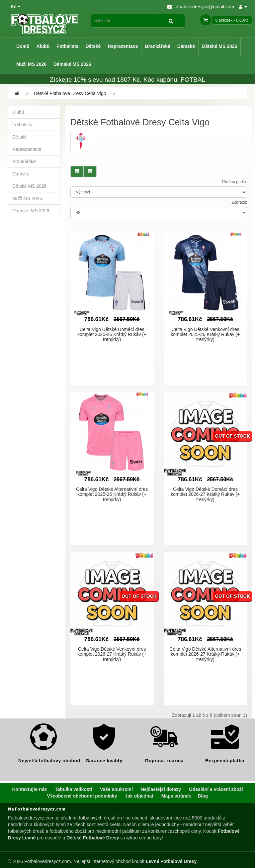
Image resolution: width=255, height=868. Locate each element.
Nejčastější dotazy (161, 789)
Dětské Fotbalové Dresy (93, 838)
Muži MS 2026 (31, 64)
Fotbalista (67, 46)
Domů (23, 46)
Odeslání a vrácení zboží (216, 789)
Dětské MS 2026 (219, 46)
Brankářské (157, 46)
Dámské (186, 46)
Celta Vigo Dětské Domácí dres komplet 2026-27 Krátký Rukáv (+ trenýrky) (205, 494)
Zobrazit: (239, 202)
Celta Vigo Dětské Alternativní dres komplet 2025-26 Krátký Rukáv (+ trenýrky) (112, 494)
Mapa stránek (176, 796)
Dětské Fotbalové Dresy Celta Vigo (70, 93)
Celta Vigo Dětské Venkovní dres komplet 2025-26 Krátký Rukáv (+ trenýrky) (205, 334)
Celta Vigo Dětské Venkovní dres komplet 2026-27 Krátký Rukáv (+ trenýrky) (112, 654)
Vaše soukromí (116, 789)
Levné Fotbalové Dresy (171, 861)
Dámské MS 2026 (72, 64)
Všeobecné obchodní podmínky (82, 796)
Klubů (43, 46)
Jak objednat (139, 796)
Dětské (93, 46)
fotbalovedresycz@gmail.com (201, 7)
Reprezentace (123, 46)
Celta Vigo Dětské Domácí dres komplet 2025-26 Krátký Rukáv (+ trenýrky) (112, 334)
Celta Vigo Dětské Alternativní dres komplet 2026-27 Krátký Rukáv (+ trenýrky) (205, 654)
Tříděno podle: (234, 182)
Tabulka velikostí (73, 789)
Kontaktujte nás (29, 789)
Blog (203, 796)
